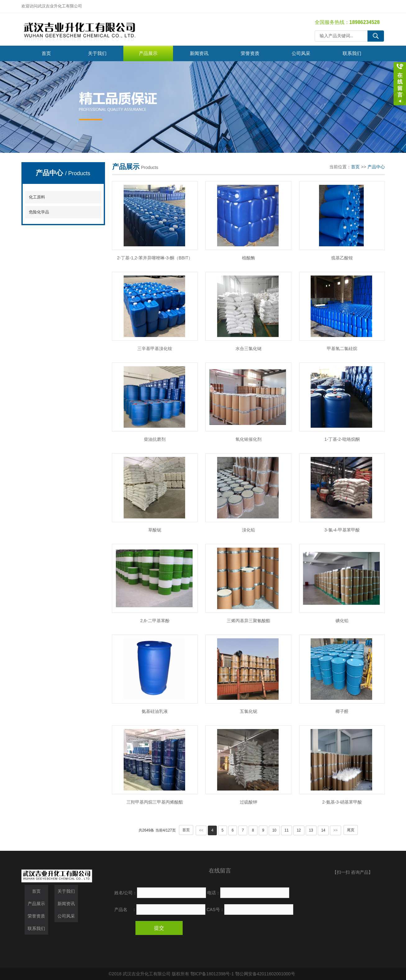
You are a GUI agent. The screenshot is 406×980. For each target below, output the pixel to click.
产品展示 (148, 53)
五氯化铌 (249, 711)
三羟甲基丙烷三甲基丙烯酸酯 (155, 802)
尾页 (351, 830)
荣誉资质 (250, 53)
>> (335, 830)
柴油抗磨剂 (155, 439)
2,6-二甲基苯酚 (155, 621)
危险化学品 (39, 212)
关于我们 (97, 53)
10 (274, 830)
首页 (46, 53)
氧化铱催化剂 (249, 439)
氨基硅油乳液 (155, 711)
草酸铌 (155, 530)
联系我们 (352, 53)
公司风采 (301, 53)
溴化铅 (249, 530)
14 (323, 830)
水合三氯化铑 (249, 349)
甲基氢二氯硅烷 (342, 349)
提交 (159, 928)
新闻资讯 (199, 53)
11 (287, 830)
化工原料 (37, 197)
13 (311, 830)
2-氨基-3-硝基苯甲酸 (342, 802)
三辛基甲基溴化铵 (155, 349)
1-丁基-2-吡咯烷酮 (342, 439)
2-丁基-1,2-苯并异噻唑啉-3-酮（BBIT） (155, 258)
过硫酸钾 (249, 802)
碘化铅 (342, 621)
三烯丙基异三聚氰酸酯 (249, 621)
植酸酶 (249, 258)
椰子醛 (342, 711)
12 (299, 830)
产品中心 (376, 167)
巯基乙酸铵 (342, 258)
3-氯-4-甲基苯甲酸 (342, 530)
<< (201, 830)
